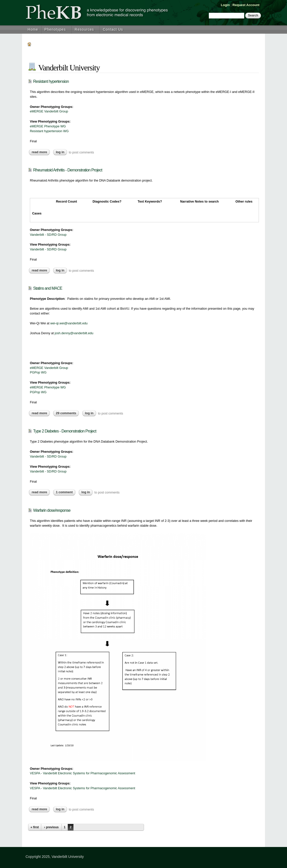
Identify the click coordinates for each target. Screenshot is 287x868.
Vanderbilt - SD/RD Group (48, 235)
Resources (84, 29)
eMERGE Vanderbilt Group (49, 111)
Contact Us (113, 29)
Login (225, 5)
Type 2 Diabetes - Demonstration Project (65, 431)
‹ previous (51, 827)
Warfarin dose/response (52, 510)
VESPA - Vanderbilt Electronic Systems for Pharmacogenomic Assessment (83, 773)
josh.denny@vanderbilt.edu (74, 333)
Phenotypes (55, 29)
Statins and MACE (48, 288)
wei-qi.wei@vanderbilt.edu (69, 323)
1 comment (64, 492)
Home (33, 29)
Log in (60, 152)
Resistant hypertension (51, 81)
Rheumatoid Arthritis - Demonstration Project (68, 170)
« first (35, 827)
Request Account (246, 5)
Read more (41, 152)
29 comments (66, 413)
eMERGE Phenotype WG (48, 126)
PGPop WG (38, 372)
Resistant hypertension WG (49, 131)
